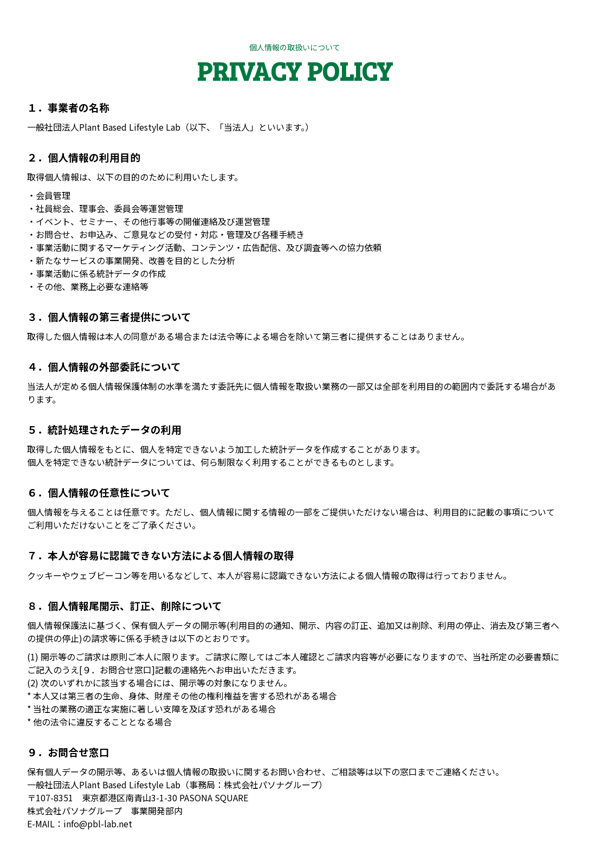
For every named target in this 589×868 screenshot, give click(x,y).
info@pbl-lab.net (98, 824)
